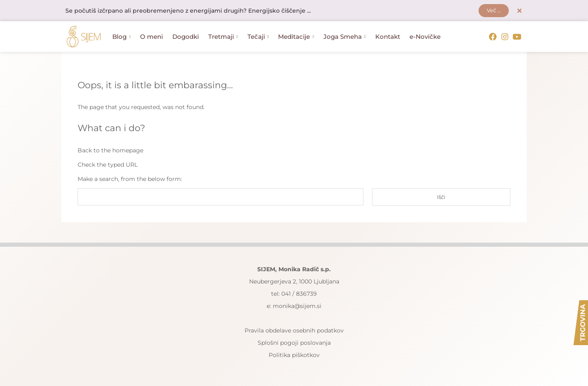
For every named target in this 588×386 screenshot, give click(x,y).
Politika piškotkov (294, 355)
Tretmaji (223, 37)
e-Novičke (425, 37)
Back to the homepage (110, 150)
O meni (151, 37)
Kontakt (388, 37)
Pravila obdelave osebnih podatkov (294, 331)
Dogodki (186, 37)
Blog (121, 37)
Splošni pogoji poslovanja (294, 343)
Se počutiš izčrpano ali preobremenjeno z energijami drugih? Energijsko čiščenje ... (188, 11)
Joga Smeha (345, 37)
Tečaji (258, 37)
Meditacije (296, 37)
